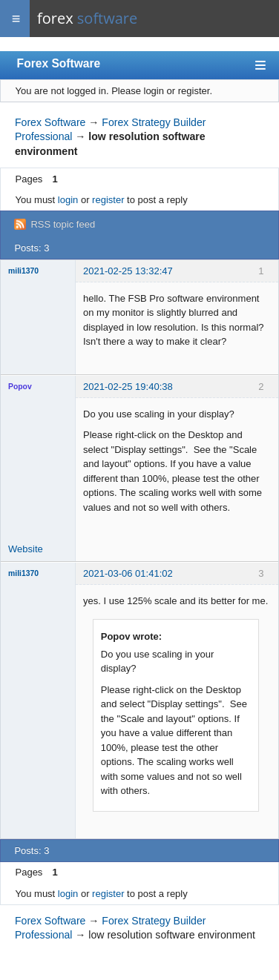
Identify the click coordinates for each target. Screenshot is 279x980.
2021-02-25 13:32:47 (128, 271)
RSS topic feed (63, 224)
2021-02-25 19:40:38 (128, 387)
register (108, 200)
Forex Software (59, 63)
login (68, 200)
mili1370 (23, 271)
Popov (20, 387)
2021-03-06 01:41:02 (128, 573)
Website (26, 549)
